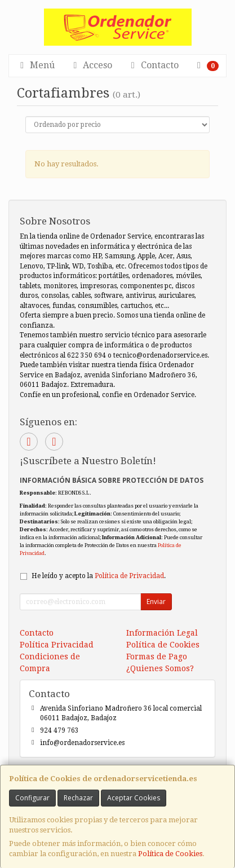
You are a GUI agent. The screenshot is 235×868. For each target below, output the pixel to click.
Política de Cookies (170, 854)
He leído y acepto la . (99, 576)
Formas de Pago (157, 656)
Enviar (156, 602)
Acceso (91, 65)
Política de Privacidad (129, 576)
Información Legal (162, 633)
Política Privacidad (57, 645)
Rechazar (78, 798)
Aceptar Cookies (134, 798)
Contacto (153, 65)
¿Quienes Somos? (160, 668)
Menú (36, 65)
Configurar (32, 798)
